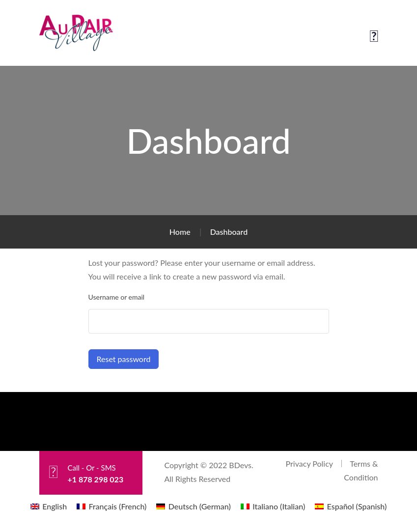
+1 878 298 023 (95, 479)
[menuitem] (49, 506)
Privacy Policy (310, 463)
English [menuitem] (55, 506)
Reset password (124, 359)
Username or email (117, 297)
